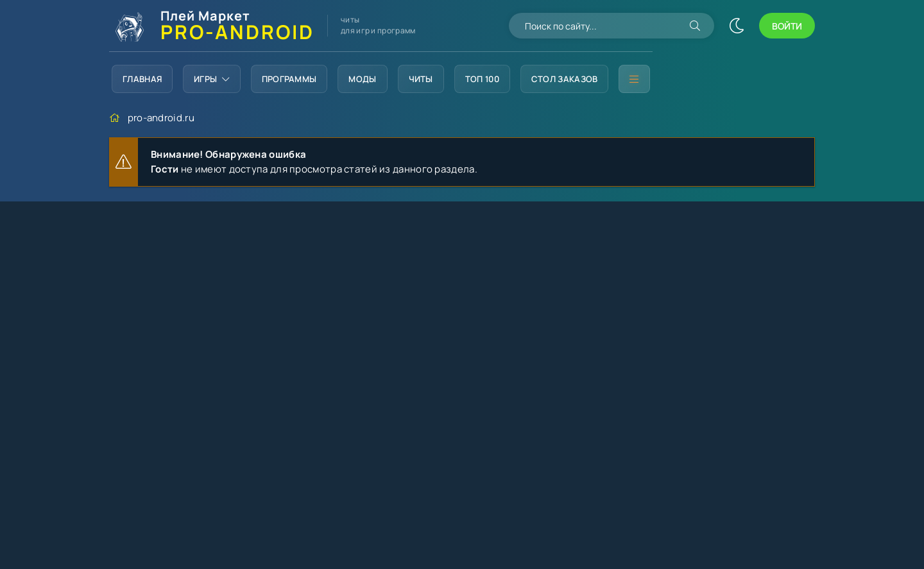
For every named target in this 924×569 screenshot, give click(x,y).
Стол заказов (565, 79)
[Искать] (695, 26)
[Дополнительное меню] (634, 79)
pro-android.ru (161, 118)
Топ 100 (482, 79)
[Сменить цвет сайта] (737, 26)
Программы (289, 79)
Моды (362, 79)
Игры (212, 79)
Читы (421, 79)
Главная (142, 79)
